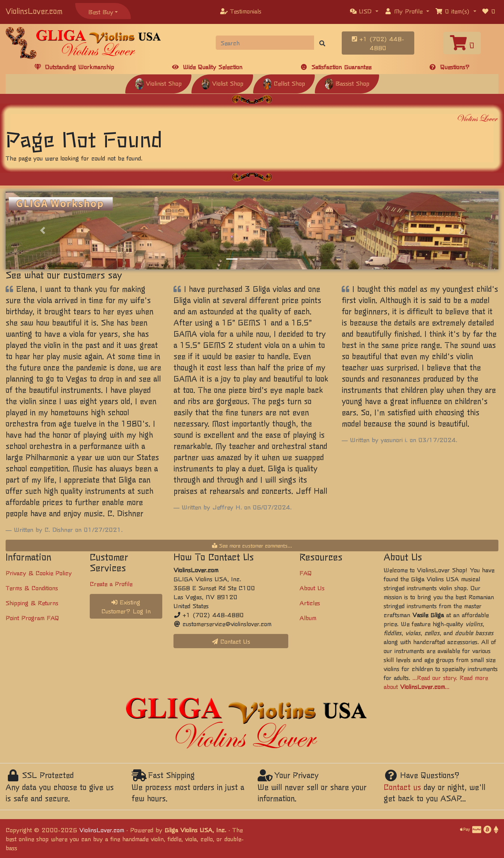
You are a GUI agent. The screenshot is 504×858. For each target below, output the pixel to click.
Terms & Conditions (32, 588)
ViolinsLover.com (34, 11)
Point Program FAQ (32, 618)
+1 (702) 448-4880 (378, 43)
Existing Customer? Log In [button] (126, 606)
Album (308, 618)
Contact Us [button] (231, 641)
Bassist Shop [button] (347, 83)
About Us (312, 588)
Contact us (402, 787)
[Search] (265, 43)
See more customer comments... (252, 545)
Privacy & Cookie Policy (39, 573)
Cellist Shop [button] (284, 83)
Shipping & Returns (32, 603)
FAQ (306, 573)
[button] (364, 11)
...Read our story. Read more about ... (436, 682)
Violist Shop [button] (222, 83)
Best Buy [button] (101, 12)
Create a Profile (111, 583)
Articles (310, 603)
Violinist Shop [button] (158, 83)
